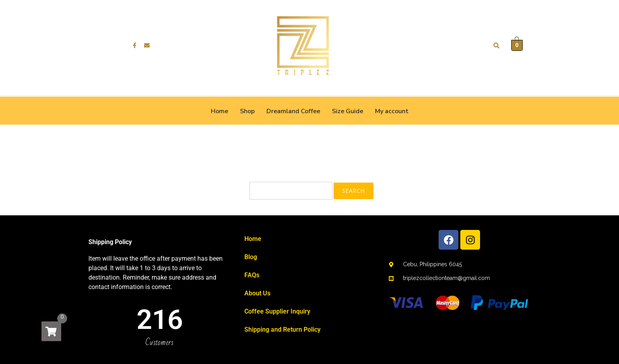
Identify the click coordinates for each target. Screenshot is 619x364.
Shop (247, 111)
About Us (257, 293)
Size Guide (348, 111)
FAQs (252, 275)
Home (219, 111)
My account (392, 111)
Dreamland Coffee (293, 111)
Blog (251, 257)
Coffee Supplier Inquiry (277, 311)
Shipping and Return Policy (282, 329)
